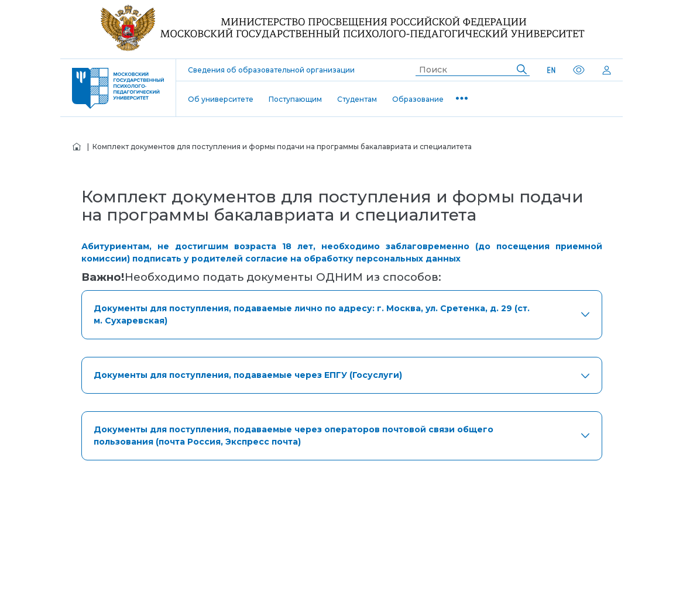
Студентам (357, 99)
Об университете (221, 99)
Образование (418, 99)
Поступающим (295, 99)
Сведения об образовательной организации (271, 70)
